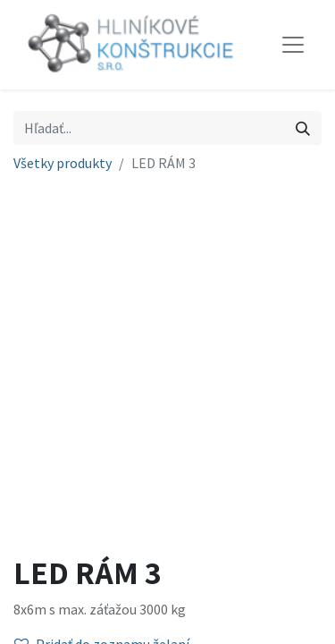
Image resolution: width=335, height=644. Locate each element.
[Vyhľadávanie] (303, 128)
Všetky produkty (63, 163)
